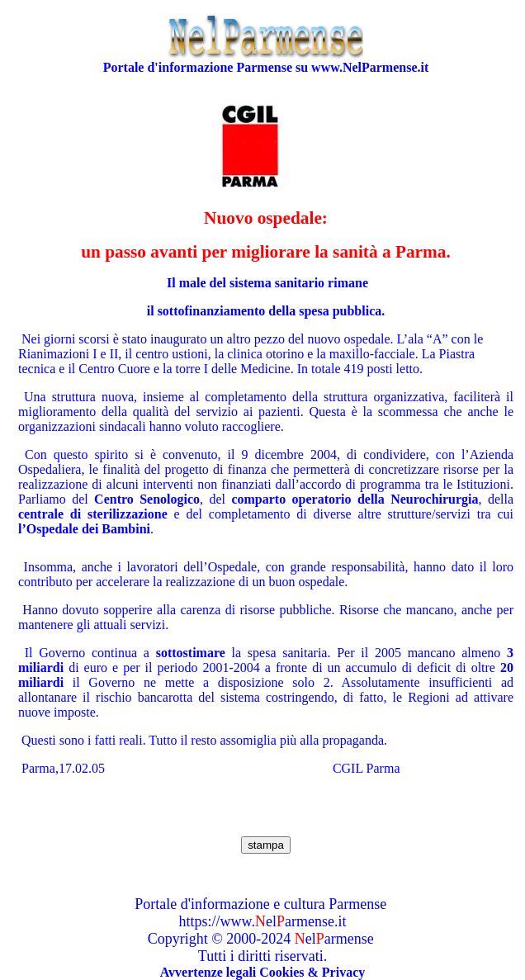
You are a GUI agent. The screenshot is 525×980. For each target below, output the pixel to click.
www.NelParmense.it (370, 67)
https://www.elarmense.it (263, 921)
